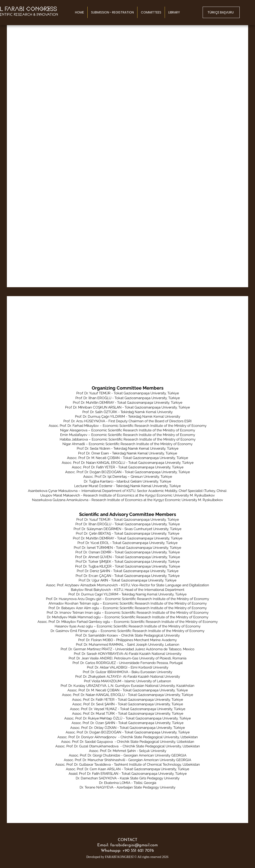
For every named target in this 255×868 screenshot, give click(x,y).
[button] (151, 12)
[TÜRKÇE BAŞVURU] (221, 12)
